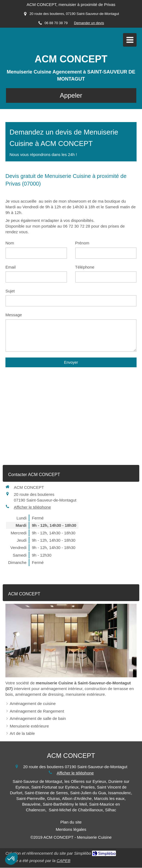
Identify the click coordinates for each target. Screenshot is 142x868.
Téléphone (85, 267)
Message (14, 315)
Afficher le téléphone (32, 507)
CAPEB (63, 861)
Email (11, 267)
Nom (10, 243)
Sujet (10, 291)
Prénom (82, 243)
